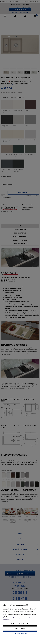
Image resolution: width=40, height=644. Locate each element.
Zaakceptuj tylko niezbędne (20, 624)
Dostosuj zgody (20, 629)
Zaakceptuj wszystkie (20, 633)
